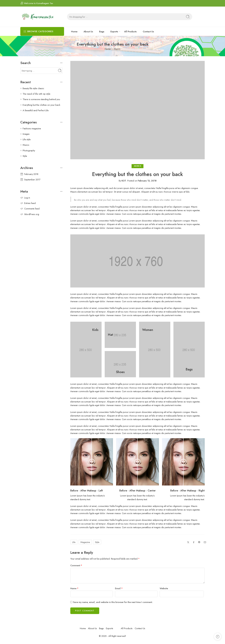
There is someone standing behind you (41, 99)
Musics (117, 49)
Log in (27, 198)
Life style (27, 139)
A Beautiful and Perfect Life (36, 110)
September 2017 (32, 180)
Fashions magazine (32, 128)
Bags (102, 31)
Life (74, 542)
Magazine (85, 542)
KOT (124, 181)
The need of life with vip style (36, 94)
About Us (88, 31)
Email (119, 588)
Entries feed (30, 203)
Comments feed (32, 209)
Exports (114, 31)
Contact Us (148, 31)
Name (74, 588)
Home (74, 31)
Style (97, 542)
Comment (76, 565)
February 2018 (31, 174)
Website (164, 588)
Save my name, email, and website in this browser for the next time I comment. (113, 602)
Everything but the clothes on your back (41, 105)
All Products (130, 31)
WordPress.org (32, 214)
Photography (29, 150)
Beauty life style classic (33, 88)
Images (26, 134)
